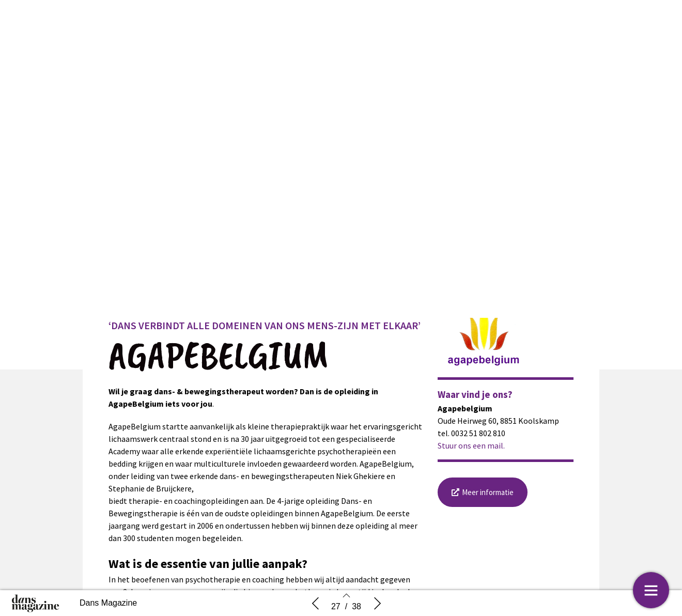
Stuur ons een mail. (471, 452)
